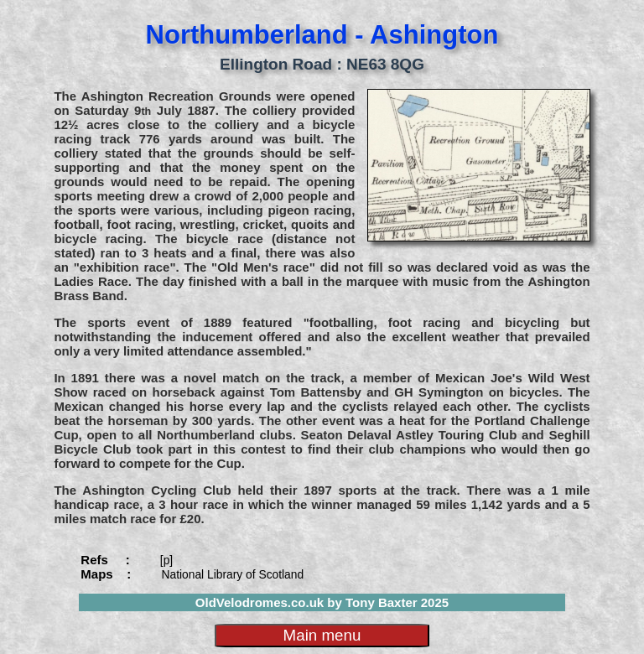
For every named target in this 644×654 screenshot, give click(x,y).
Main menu (322, 635)
